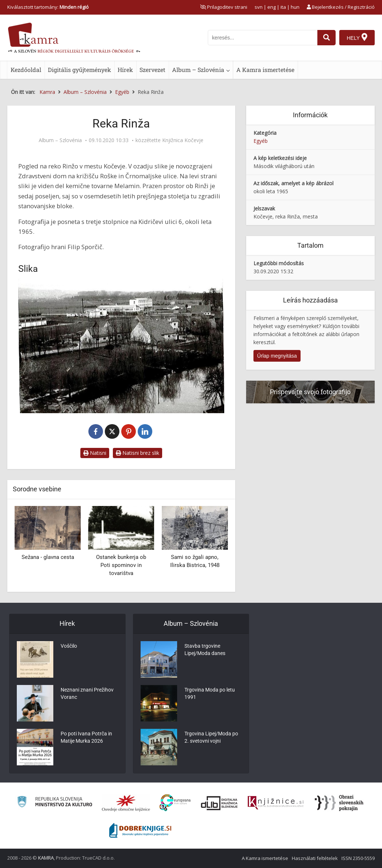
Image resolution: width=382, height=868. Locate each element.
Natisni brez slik (137, 453)
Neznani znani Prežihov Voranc (87, 694)
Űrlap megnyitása (277, 356)
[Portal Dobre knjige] (140, 830)
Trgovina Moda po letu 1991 (210, 694)
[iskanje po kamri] (263, 38)
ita (283, 7)
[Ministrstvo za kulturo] (55, 803)
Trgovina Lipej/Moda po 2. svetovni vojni (211, 738)
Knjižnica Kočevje (183, 140)
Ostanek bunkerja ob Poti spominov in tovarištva (121, 565)
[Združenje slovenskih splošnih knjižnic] (276, 803)
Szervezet (152, 70)
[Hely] (357, 38)
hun (295, 7)
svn (259, 7)
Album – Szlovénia (198, 70)
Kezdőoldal (26, 70)
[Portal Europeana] (175, 803)
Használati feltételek (315, 858)
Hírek (125, 70)
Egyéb (261, 141)
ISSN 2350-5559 (358, 858)
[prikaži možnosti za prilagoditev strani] (224, 7)
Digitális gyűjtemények (79, 70)
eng (272, 7)
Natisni (95, 453)
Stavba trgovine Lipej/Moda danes (205, 650)
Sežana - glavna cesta (48, 557)
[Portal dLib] (219, 803)
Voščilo (69, 647)
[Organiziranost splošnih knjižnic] (126, 803)
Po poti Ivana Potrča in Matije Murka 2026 (86, 738)
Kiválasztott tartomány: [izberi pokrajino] (48, 7)
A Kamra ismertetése (265, 70)
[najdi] (326, 38)
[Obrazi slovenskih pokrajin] (339, 803)
